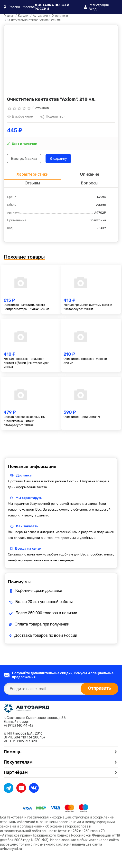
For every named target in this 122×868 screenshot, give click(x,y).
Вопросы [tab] (90, 183)
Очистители (60, 16)
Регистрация (99, 5)
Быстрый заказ (24, 159)
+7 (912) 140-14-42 (19, 726)
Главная (9, 16)
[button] (19, 7)
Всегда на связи (28, 549)
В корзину (58, 159)
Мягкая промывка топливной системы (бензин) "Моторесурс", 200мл (26, 363)
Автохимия (40, 16)
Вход (93, 9)
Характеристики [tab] (33, 174)
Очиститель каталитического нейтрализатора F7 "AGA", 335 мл (27, 307)
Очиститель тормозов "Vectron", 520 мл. (86, 361)
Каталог (23, 16)
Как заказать (27, 526)
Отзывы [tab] (32, 183)
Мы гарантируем (29, 498)
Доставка (24, 475)
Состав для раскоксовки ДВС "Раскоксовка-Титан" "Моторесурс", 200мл (24, 421)
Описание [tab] (90, 174)
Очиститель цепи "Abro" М (82, 417)
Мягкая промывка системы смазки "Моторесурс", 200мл (88, 307)
